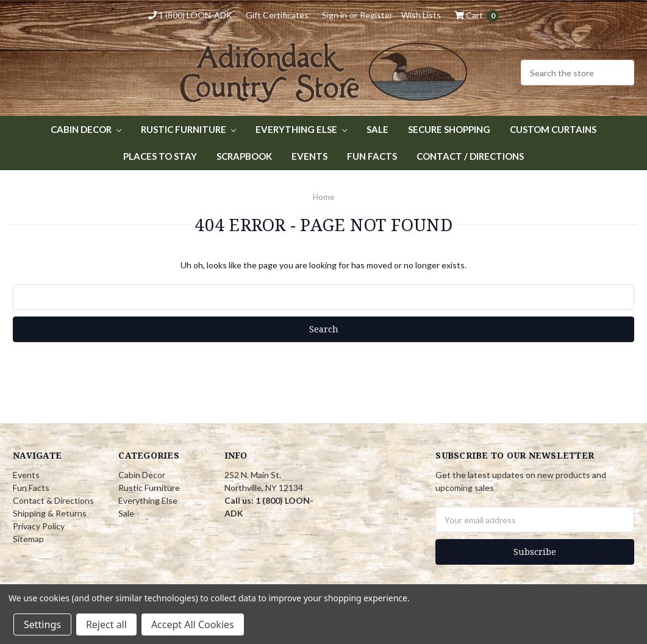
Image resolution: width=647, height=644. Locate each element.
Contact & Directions (53, 500)
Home (323, 197)
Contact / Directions (470, 156)
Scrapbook (244, 156)
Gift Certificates (277, 15)
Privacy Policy (39, 526)
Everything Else (301, 129)
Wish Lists (421, 15)
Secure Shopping (449, 129)
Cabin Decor (86, 129)
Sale (377, 129)
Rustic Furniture (188, 129)
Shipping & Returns (50, 513)
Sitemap (28, 539)
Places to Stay (160, 156)
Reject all (106, 624)
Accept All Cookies (193, 624)
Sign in (334, 15)
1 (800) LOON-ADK (190, 15)
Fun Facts (372, 156)
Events (309, 156)
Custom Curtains (553, 129)
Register (376, 15)
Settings (42, 624)
